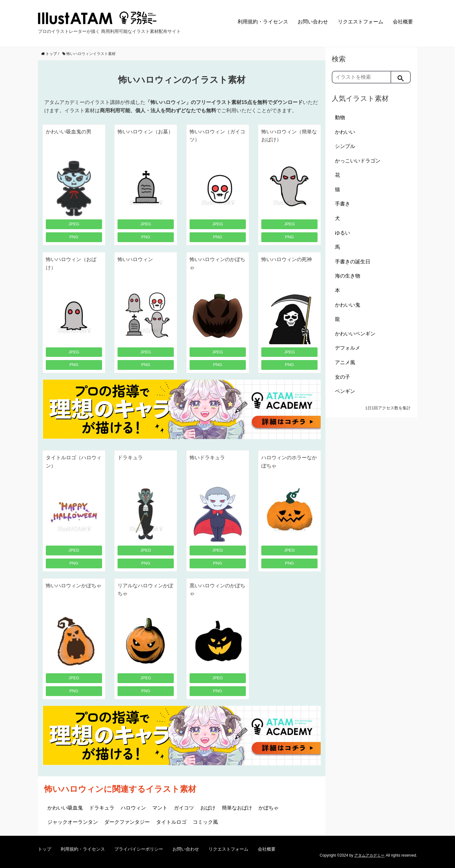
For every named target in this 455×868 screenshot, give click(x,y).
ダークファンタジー (127, 822)
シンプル (345, 146)
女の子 (343, 377)
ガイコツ (184, 808)
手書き (343, 204)
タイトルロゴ (171, 822)
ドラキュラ (102, 808)
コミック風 (205, 822)
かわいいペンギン (355, 334)
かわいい (345, 132)
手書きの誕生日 (353, 262)
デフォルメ (348, 348)
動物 (340, 117)
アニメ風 (345, 362)
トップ (45, 849)
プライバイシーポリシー (139, 849)
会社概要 (403, 22)
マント (160, 808)
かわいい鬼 (348, 305)
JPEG (74, 224)
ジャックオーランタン (73, 822)
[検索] (401, 77)
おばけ (208, 808)
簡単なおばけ (237, 808)
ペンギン (345, 391)
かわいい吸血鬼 (65, 808)
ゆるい (343, 233)
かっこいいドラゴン (358, 161)
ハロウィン (133, 808)
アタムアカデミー (369, 855)
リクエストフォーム (361, 22)
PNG (74, 237)
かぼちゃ (269, 808)
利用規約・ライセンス (263, 22)
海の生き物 (348, 276)
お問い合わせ (313, 22)
